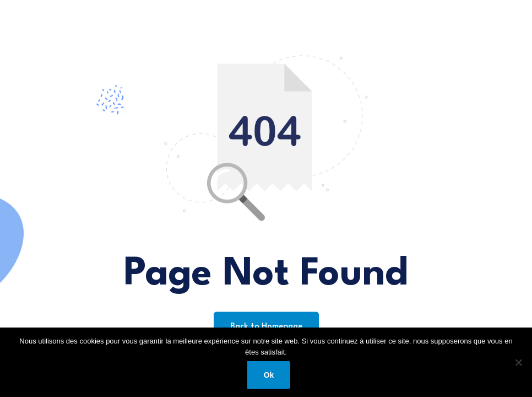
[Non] (518, 362)
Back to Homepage (266, 327)
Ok (269, 375)
